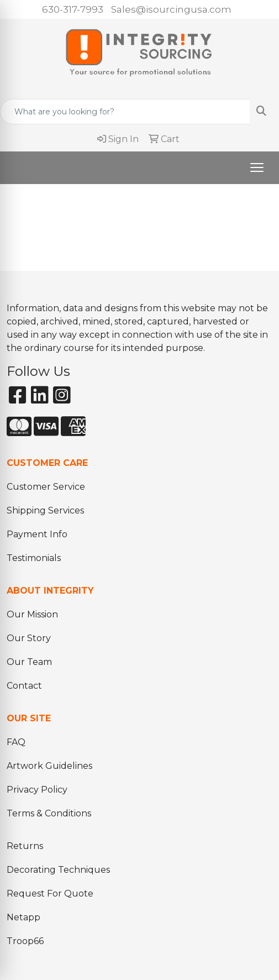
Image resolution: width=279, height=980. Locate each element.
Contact (24, 686)
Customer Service (46, 487)
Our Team (29, 662)
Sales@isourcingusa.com (171, 9)
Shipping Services (45, 510)
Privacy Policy (37, 790)
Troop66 (25, 941)
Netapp (23, 917)
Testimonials (34, 558)
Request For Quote (50, 893)
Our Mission (32, 614)
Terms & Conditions (49, 813)
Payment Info (37, 534)
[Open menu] (257, 167)
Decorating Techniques (58, 870)
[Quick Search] (125, 112)
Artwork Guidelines (49, 766)
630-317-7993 (73, 9)
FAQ (16, 742)
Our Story (29, 638)
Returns (25, 846)
